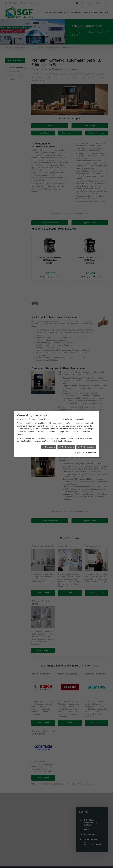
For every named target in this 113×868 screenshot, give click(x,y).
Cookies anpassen (49, 447)
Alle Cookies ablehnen (66, 447)
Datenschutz (91, 453)
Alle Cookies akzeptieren (86, 447)
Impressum (80, 453)
